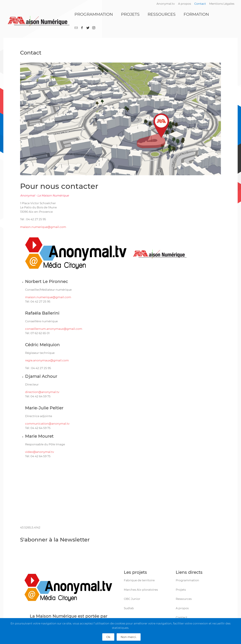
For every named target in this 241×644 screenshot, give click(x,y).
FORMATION (196, 14)
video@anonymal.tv (39, 452)
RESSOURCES (162, 14)
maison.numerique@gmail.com (43, 227)
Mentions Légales (222, 4)
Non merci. (129, 637)
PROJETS (130, 14)
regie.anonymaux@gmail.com (47, 360)
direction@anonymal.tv (42, 392)
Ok (108, 637)
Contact (200, 4)
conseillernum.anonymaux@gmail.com (54, 329)
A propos (185, 4)
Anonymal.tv (166, 4)
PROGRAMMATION (94, 14)
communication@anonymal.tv (47, 424)
